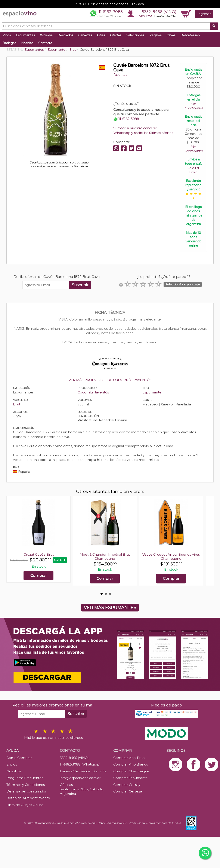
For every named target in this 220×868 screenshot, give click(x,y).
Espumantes (25, 35)
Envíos (12, 764)
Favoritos (120, 75)
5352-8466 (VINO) (159, 12)
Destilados (65, 35)
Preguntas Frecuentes (25, 778)
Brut (17, 404)
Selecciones (135, 35)
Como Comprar (19, 758)
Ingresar (204, 14)
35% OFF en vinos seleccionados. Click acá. (110, 4)
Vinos (7, 35)
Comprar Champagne (131, 771)
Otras (101, 35)
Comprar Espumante (131, 778)
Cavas (171, 35)
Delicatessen (190, 35)
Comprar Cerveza (128, 791)
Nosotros (14, 771)
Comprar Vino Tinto (129, 758)
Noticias (27, 43)
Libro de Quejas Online (25, 805)
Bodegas (9, 43)
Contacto (45, 43)
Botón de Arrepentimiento (28, 798)
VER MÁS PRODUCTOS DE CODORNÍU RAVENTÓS (110, 380)
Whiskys (46, 35)
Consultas (144, 16)
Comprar (39, 576)
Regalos (155, 35)
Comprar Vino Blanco (131, 764)
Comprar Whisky (127, 785)
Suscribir (80, 285)
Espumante (152, 392)
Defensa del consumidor (26, 791)
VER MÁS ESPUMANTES (110, 608)
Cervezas (85, 35)
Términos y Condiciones (26, 785)
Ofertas (116, 35)
